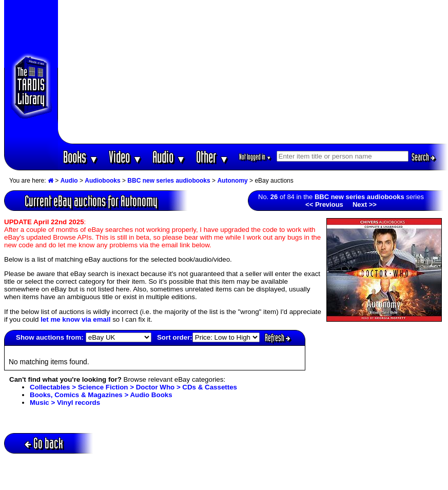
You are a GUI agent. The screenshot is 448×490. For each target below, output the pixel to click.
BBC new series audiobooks (169, 181)
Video (125, 157)
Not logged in (255, 157)
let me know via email (75, 319)
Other (212, 157)
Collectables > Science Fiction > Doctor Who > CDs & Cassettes (133, 387)
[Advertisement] (253, 72)
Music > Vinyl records (65, 403)
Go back (44, 443)
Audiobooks (102, 181)
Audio (169, 157)
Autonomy (232, 181)
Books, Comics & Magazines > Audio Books (101, 395)
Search (423, 157)
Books (81, 157)
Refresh (278, 338)
